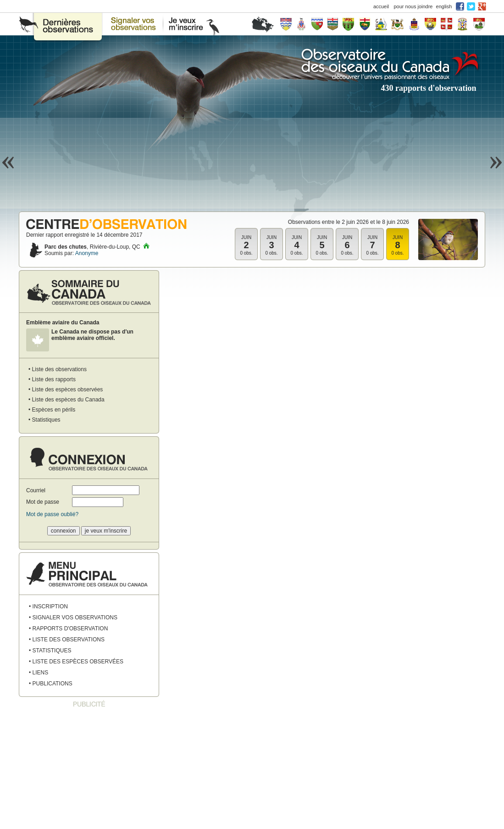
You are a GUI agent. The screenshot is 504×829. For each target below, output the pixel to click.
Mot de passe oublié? (52, 514)
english (444, 6)
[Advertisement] (89, 769)
